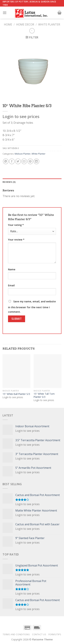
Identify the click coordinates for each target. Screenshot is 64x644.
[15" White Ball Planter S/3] (16, 371)
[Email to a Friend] (24, 161)
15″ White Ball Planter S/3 (16, 394)
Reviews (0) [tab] (9, 182)
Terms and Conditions (16, 634)
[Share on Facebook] (12, 161)
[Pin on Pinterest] (30, 161)
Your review (16, 240)
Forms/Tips (55, 634)
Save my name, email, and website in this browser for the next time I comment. (32, 307)
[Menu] (5, 13)
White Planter (49, 24)
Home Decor (25, 24)
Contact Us (39, 634)
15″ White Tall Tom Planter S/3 (44, 395)
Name (12, 269)
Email (11, 285)
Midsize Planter (23, 154)
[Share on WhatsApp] (6, 161)
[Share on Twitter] (18, 161)
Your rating (16, 225)
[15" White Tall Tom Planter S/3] (48, 371)
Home (8, 24)
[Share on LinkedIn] (36, 161)
